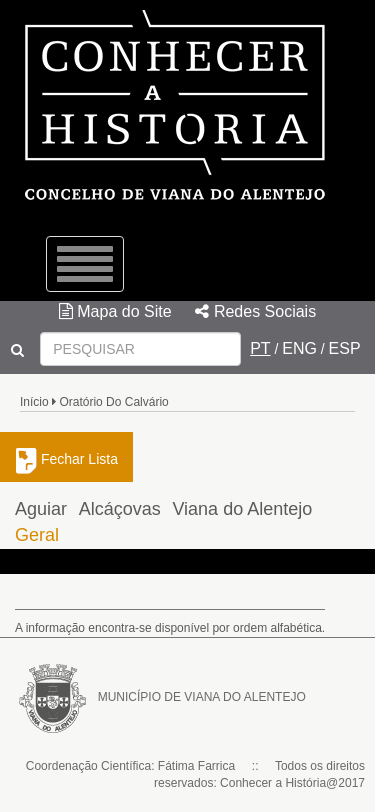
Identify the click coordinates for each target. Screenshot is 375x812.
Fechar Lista (66, 459)
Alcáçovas (120, 509)
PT (260, 348)
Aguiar (41, 509)
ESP (345, 348)
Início (34, 402)
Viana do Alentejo (242, 509)
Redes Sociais (255, 311)
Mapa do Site (115, 311)
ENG (299, 348)
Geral (37, 535)
